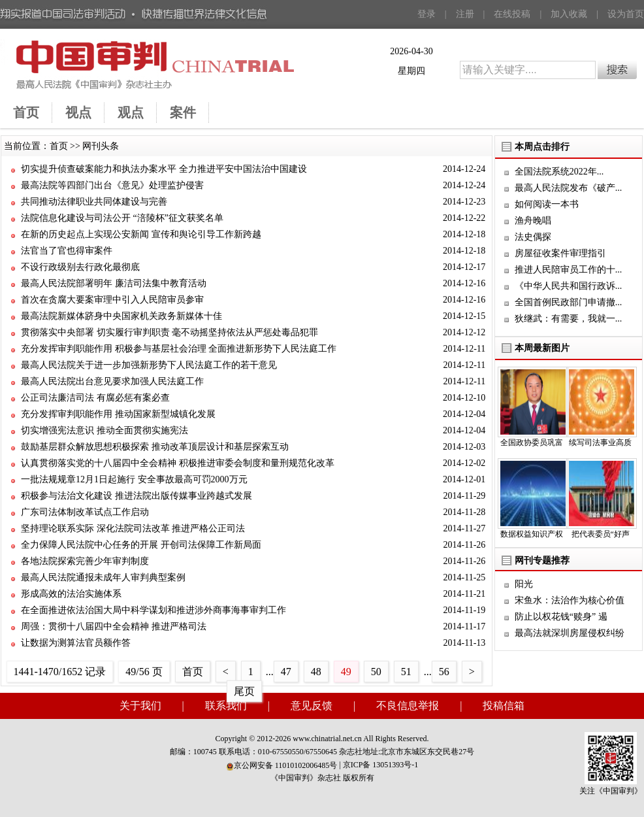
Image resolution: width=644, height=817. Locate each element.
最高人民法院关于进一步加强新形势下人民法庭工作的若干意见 (149, 365)
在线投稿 (512, 14)
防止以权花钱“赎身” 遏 (561, 617)
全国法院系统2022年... (559, 172)
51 (406, 672)
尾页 (244, 691)
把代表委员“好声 (601, 534)
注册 (465, 14)
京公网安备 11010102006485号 (282, 765)
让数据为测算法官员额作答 (76, 643)
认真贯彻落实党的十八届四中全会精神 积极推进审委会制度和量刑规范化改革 (178, 463)
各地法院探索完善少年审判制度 (85, 561)
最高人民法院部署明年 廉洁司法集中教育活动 (114, 283)
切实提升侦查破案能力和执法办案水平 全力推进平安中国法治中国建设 (164, 169)
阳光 (524, 584)
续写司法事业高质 (600, 442)
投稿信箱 (504, 706)
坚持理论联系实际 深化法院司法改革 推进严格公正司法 (133, 528)
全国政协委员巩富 (532, 442)
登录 (427, 14)
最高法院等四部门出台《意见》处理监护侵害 (112, 185)
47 (286, 672)
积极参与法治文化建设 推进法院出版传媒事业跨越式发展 (137, 496)
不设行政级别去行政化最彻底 (80, 267)
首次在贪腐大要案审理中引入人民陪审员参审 (112, 300)
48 (316, 672)
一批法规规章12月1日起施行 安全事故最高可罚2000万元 (134, 479)
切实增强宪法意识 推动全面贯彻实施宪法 (105, 430)
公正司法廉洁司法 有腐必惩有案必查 (95, 398)
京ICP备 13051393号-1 (381, 765)
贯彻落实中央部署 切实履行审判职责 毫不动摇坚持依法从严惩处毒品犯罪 (169, 332)
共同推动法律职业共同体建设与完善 (94, 202)
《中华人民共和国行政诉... (569, 286)
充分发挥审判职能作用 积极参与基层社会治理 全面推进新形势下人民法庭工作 (179, 349)
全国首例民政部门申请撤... (569, 302)
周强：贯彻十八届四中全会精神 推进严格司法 (114, 626)
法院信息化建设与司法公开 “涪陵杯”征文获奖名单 (122, 218)
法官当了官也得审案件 (67, 251)
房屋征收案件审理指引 (560, 253)
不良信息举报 (408, 706)
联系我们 (226, 706)
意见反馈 (312, 706)
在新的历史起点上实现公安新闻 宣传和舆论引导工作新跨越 (141, 234)
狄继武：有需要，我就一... (569, 319)
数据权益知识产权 (532, 534)
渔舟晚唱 (533, 221)
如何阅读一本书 (547, 204)
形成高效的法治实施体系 (71, 594)
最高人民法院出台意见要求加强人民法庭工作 (112, 381)
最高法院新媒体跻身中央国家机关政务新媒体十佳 (121, 316)
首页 (59, 146)
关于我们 (140, 706)
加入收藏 (569, 14)
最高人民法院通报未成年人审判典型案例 (103, 577)
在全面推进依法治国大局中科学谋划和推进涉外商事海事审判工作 (153, 610)
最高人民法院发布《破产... (569, 188)
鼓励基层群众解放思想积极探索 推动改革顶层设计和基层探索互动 (155, 447)
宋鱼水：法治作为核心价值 (570, 600)
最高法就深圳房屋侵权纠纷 (570, 633)
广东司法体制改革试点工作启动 (85, 512)
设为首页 (626, 14)
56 (444, 672)
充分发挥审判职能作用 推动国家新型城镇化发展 (118, 414)
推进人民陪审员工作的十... (569, 270)
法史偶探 (533, 237)
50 (376, 672)
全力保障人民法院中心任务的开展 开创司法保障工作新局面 (141, 545)
